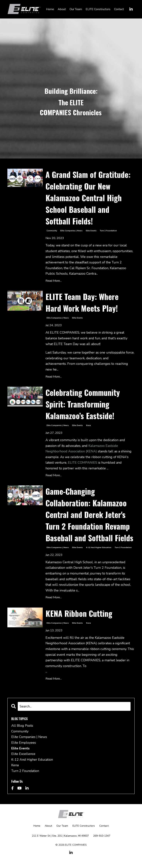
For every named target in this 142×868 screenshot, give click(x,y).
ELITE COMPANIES (83, 463)
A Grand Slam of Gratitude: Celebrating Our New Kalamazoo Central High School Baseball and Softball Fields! (88, 198)
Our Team (76, 9)
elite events (91, 231)
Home (50, 9)
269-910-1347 (102, 836)
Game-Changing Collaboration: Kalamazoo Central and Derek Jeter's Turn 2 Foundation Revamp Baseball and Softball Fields (89, 514)
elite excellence (23, 754)
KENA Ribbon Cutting (79, 613)
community (52, 231)
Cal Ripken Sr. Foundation (89, 268)
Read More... (54, 281)
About (62, 9)
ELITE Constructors (98, 9)
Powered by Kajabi (71, 858)
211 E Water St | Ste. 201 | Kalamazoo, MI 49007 (60, 836)
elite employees (24, 743)
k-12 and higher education (99, 548)
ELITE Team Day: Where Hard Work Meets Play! (82, 302)
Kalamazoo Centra (83, 274)
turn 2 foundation (108, 231)
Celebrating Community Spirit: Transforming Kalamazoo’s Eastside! (83, 404)
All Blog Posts (22, 726)
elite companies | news (71, 231)
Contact (119, 9)
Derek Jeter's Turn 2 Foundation (97, 568)
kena (88, 425)
